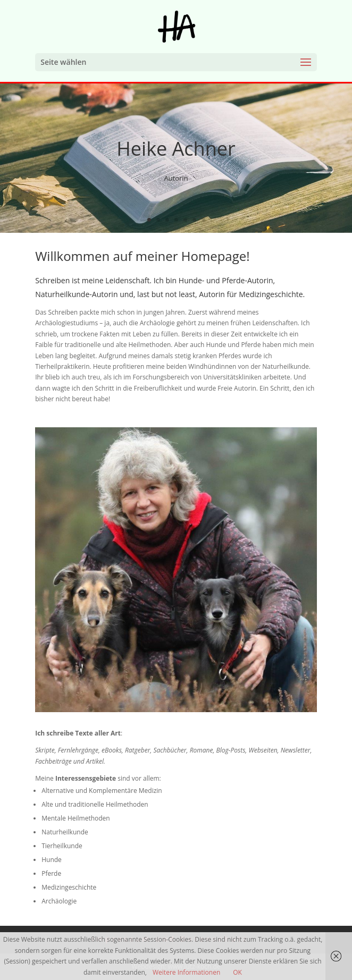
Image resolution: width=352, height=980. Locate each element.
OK (237, 972)
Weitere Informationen (186, 972)
